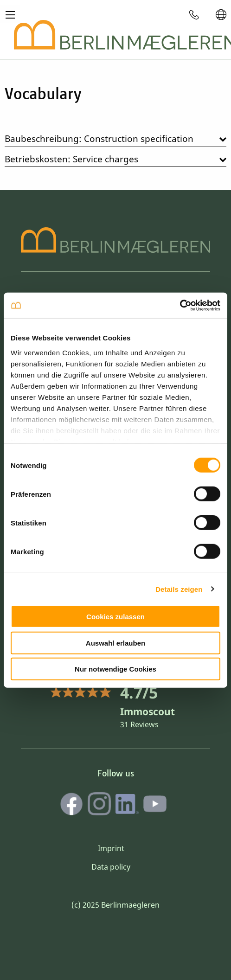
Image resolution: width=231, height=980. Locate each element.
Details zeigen (179, 589)
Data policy (111, 867)
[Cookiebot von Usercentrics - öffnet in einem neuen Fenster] (180, 305)
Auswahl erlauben (115, 643)
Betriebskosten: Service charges (71, 159)
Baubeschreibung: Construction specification (99, 138)
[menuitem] (194, 14)
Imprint (111, 848)
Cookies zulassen (115, 617)
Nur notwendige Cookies (115, 669)
